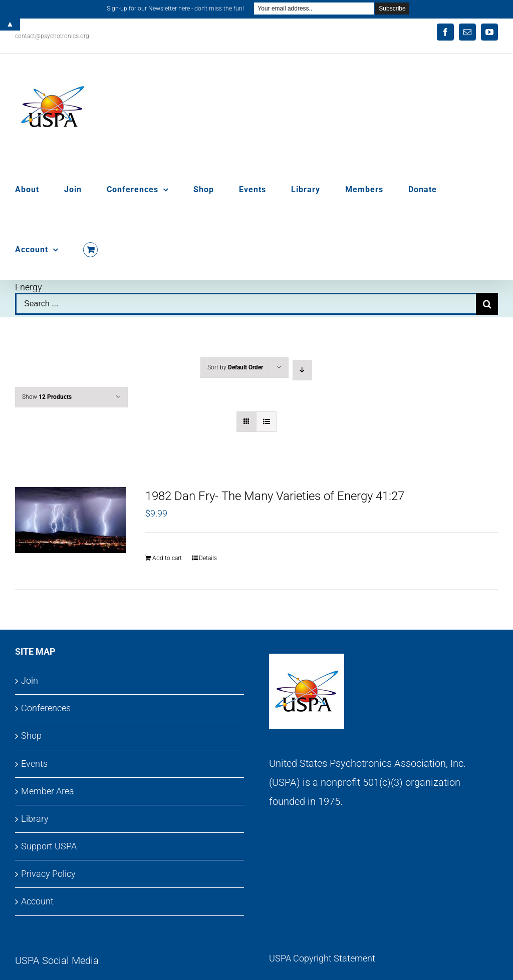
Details (208, 558)
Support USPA (49, 846)
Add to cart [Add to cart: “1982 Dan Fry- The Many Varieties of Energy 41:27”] (167, 558)
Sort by (235, 367)
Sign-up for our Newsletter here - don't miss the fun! (175, 9)
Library (35, 819)
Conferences (46, 708)
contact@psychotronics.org (52, 36)
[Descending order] (302, 370)
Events (34, 764)
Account (37, 901)
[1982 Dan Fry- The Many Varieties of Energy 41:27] (71, 520)
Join (30, 680)
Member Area (48, 791)
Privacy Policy (48, 874)
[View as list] (266, 422)
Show (47, 397)
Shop (31, 736)
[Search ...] (245, 304)
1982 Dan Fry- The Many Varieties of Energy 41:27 (275, 496)
